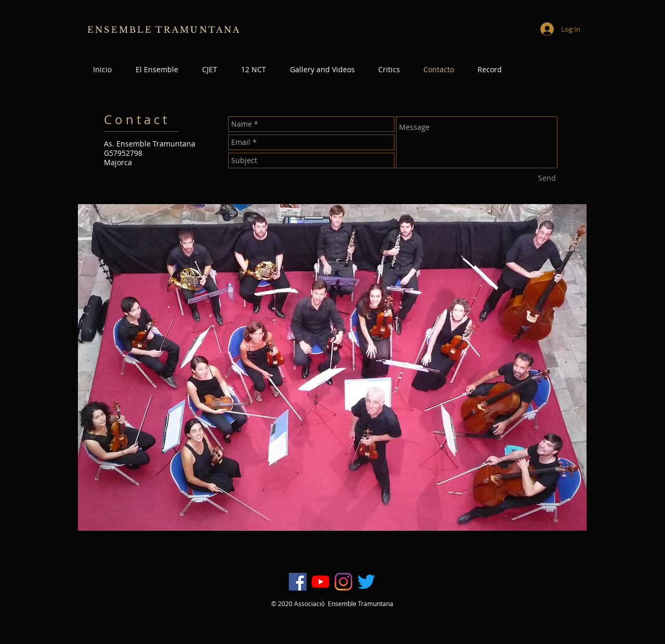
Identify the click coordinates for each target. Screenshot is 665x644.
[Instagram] (343, 582)
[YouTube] (321, 582)
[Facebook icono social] (298, 582)
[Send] (547, 178)
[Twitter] (366, 582)
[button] (489, 70)
